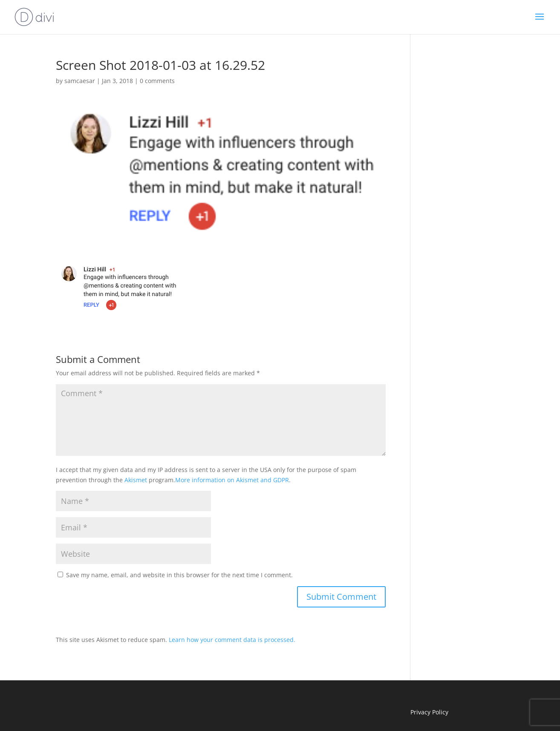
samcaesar (80, 81)
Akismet (136, 480)
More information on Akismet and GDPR (232, 480)
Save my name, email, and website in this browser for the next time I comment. (179, 575)
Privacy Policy (429, 712)
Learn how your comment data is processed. (232, 640)
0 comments (157, 81)
